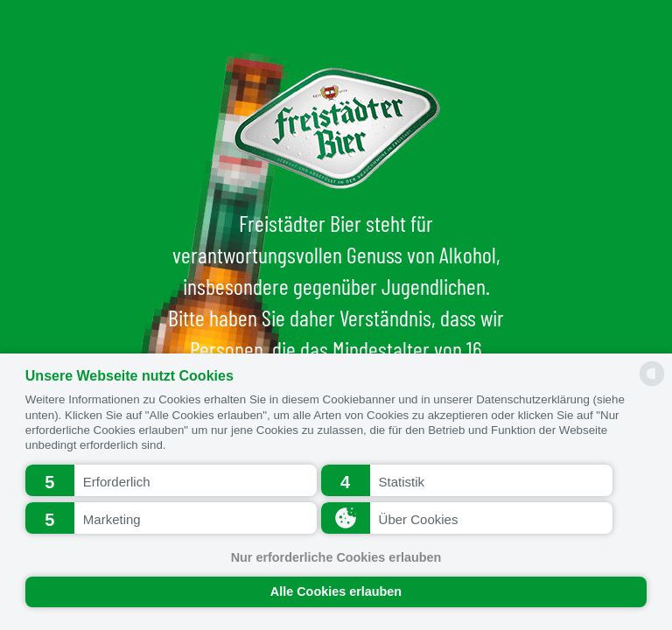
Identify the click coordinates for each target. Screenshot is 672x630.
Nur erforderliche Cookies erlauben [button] (336, 557)
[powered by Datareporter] (652, 385)
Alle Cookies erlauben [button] (336, 591)
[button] (171, 480)
